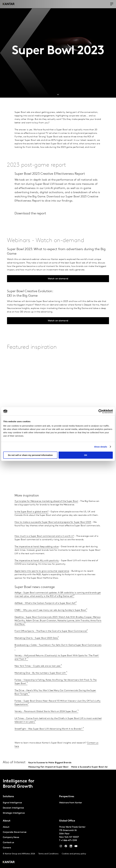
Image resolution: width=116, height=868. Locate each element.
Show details (101, 447)
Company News (11, 837)
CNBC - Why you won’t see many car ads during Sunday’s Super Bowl (50, 610)
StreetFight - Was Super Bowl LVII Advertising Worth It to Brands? (49, 729)
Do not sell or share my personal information (30, 455)
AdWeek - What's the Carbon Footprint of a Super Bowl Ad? (45, 603)
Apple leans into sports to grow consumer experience (42, 571)
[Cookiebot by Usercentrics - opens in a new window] (101, 411)
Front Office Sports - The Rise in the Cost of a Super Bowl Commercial (51, 631)
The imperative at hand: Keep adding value (37, 547)
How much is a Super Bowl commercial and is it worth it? (44, 536)
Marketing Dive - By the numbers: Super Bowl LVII (40, 673)
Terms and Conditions (48, 854)
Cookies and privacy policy (74, 854)
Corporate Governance (15, 832)
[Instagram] (61, 847)
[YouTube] (71, 847)
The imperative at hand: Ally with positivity (37, 561)
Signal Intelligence (12, 803)
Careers (7, 848)
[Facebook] (66, 847)
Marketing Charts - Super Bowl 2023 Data (36, 638)
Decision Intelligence (13, 808)
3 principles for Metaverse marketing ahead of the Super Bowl (46, 501)
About (6, 827)
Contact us (8, 843)
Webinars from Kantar (71, 803)
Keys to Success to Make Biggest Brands (50, 763)
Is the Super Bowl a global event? (32, 512)
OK (86, 455)
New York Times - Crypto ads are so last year (38, 666)
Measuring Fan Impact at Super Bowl (48, 767)
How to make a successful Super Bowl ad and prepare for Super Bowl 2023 (53, 522)
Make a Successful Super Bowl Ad (89, 767)
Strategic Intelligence (14, 813)
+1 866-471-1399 (69, 840)
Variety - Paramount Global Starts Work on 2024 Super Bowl (46, 711)
